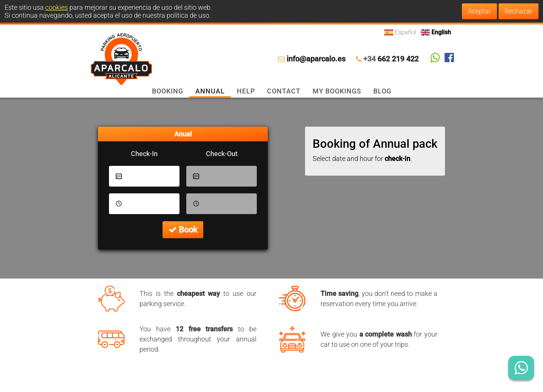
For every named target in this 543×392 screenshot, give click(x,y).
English (436, 32)
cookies (57, 7)
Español (401, 32)
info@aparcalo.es (316, 59)
